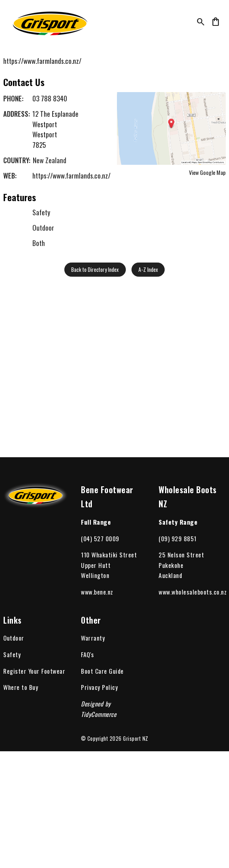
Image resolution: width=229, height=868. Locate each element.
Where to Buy (21, 687)
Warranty (93, 638)
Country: (17, 160)
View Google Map (207, 172)
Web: (10, 175)
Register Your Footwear (34, 671)
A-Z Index (148, 269)
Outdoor (14, 638)
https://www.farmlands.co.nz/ (42, 61)
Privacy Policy (99, 687)
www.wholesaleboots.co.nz (193, 592)
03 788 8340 (50, 98)
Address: (17, 114)
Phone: (13, 98)
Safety (12, 654)
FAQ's (88, 654)
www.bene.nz (97, 592)
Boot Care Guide (102, 671)
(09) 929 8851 (178, 538)
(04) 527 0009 (100, 538)
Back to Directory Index (95, 269)
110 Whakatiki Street (109, 555)
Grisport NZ (136, 739)
